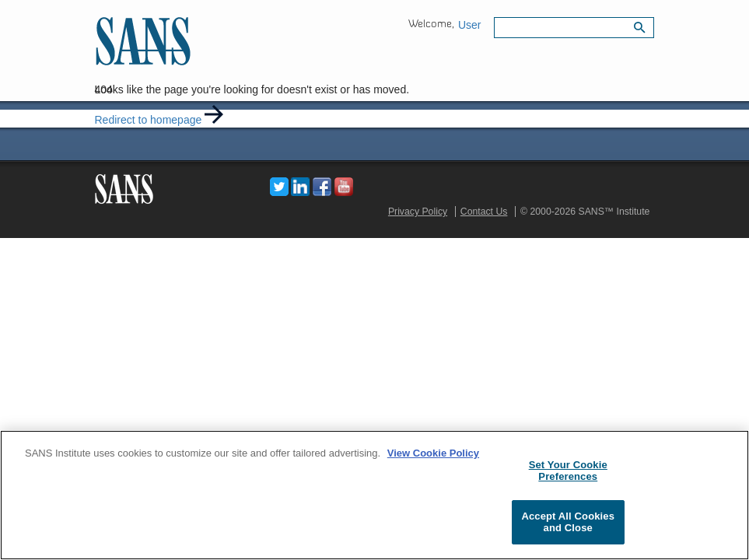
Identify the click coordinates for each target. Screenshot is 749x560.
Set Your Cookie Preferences (568, 471)
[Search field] (574, 28)
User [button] (470, 25)
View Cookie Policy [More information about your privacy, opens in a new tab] (433, 453)
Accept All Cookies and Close (568, 522)
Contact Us (484, 212)
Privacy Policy (418, 212)
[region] (374, 495)
